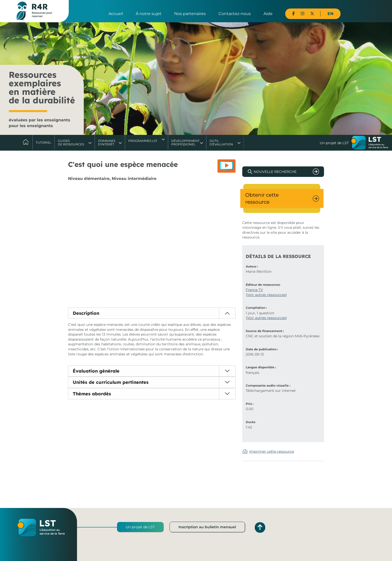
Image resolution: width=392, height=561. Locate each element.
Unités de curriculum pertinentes (111, 382)
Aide (268, 14)
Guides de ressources (71, 143)
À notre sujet (149, 14)
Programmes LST (143, 141)
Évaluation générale (96, 371)
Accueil (116, 14)
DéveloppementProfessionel (185, 143)
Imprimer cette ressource (272, 451)
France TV (254, 290)
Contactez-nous (235, 14)
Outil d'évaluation (221, 143)
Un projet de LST (140, 527)
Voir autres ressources (266, 295)
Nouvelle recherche (275, 172)
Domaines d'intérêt (107, 143)
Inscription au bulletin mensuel (207, 527)
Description (86, 313)
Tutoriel (43, 143)
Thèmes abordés (92, 394)
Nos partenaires (190, 14)
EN (330, 14)
